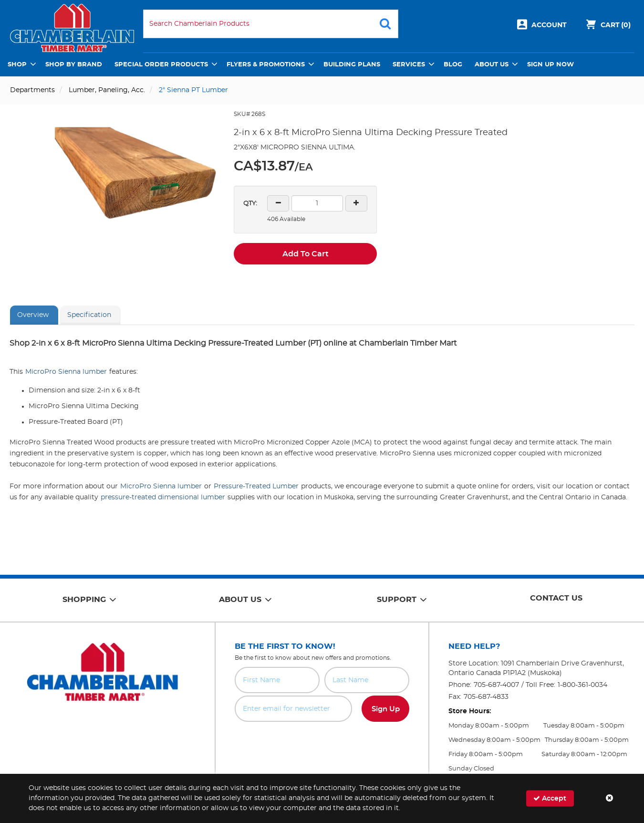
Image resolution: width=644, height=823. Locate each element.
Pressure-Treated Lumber (256, 486)
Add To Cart (306, 254)
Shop (17, 65)
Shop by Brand (74, 65)
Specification (89, 315)
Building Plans (352, 65)
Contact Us (556, 598)
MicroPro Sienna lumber (66, 372)
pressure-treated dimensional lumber (163, 497)
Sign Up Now (551, 65)
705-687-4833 (486, 697)
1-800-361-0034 (582, 685)
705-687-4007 (496, 685)
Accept (550, 798)
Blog (453, 65)
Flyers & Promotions (266, 65)
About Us (492, 65)
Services (409, 65)
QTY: (250, 204)
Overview (33, 315)
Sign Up (386, 709)
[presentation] (322, 743)
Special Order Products (161, 65)
